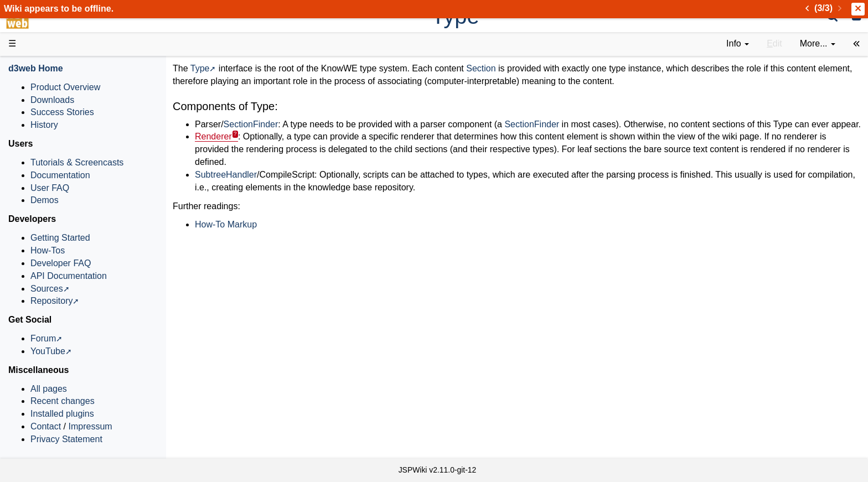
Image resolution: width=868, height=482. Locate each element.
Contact (46, 426)
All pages (49, 389)
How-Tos (48, 250)
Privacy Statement (66, 439)
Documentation (60, 175)
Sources (47, 289)
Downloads (52, 100)
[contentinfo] (738, 44)
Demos (45, 200)
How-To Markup (226, 224)
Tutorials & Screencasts (77, 162)
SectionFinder (251, 124)
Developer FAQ (61, 263)
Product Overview (65, 87)
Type (200, 68)
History (44, 125)
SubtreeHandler (226, 175)
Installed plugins (62, 414)
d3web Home (36, 68)
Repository (51, 301)
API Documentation (69, 276)
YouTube (48, 351)
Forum (43, 338)
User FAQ (50, 188)
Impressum (90, 426)
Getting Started (60, 238)
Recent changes (63, 401)
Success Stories (62, 112)
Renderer (213, 136)
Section (481, 68)
